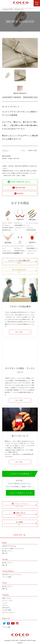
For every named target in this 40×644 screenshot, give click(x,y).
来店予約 (19, 194)
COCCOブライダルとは (9, 546)
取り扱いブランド (7, 551)
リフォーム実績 (7, 577)
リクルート (5, 605)
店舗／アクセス (7, 598)
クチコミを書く (7, 627)
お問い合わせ (6, 608)
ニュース (5, 603)
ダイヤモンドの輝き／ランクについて (13, 549)
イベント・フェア (7, 601)
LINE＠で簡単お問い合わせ (19, 182)
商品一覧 (5, 553)
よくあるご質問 (7, 610)
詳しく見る (19, 332)
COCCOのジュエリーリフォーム (12, 575)
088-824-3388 (19, 188)
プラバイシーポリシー (9, 612)
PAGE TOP (20, 535)
